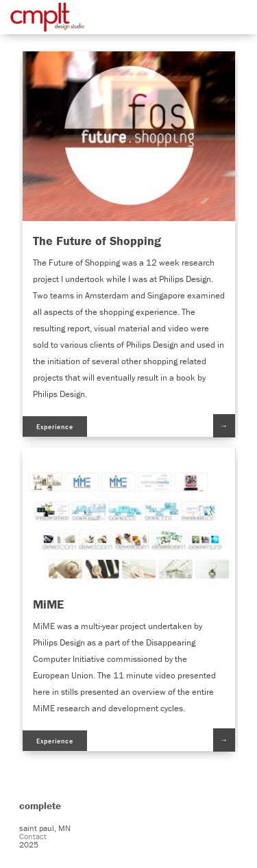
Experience (55, 427)
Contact (33, 836)
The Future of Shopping (97, 241)
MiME (48, 604)
